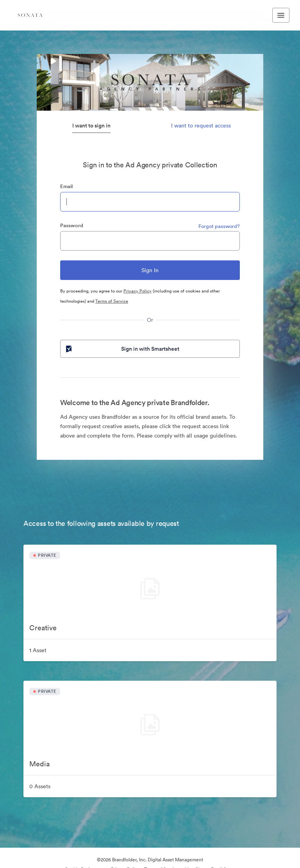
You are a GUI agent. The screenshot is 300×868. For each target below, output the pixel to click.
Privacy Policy (137, 291)
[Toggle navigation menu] (281, 15)
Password (72, 225)
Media (39, 764)
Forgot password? (219, 226)
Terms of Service (112, 301)
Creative (43, 628)
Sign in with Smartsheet (122, 349)
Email (66, 186)
